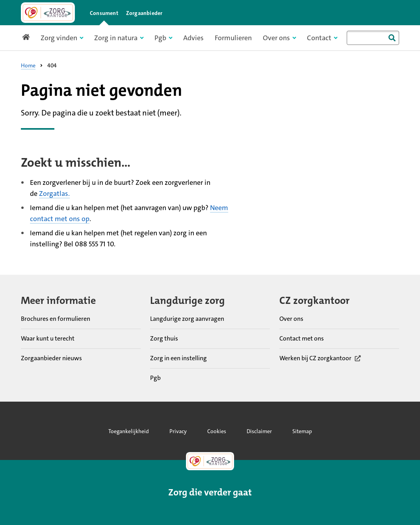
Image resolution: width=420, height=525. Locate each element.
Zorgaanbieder (144, 13)
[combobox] (373, 38)
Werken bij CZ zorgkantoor (321, 358)
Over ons (291, 318)
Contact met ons (302, 338)
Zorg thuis (164, 338)
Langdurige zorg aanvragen (187, 318)
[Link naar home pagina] (48, 13)
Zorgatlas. (54, 194)
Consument (104, 13)
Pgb (155, 377)
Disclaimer (259, 431)
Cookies (217, 431)
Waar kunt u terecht (48, 338)
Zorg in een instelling (178, 358)
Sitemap (302, 431)
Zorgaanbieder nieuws (51, 358)
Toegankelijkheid (129, 431)
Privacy (178, 431)
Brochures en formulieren (56, 318)
